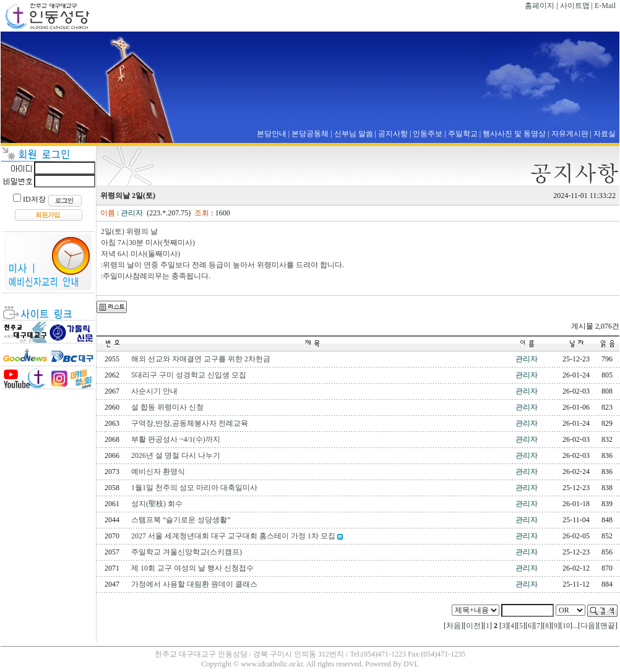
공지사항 (393, 134)
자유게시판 (570, 134)
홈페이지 (540, 6)
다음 (588, 626)
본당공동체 (310, 134)
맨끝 (608, 626)
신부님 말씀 (354, 134)
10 (566, 626)
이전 (473, 626)
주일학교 (463, 134)
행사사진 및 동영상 (514, 134)
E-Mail (605, 6)
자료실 (605, 134)
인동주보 (428, 134)
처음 (454, 626)
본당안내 (272, 134)
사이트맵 (575, 6)
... (575, 626)
